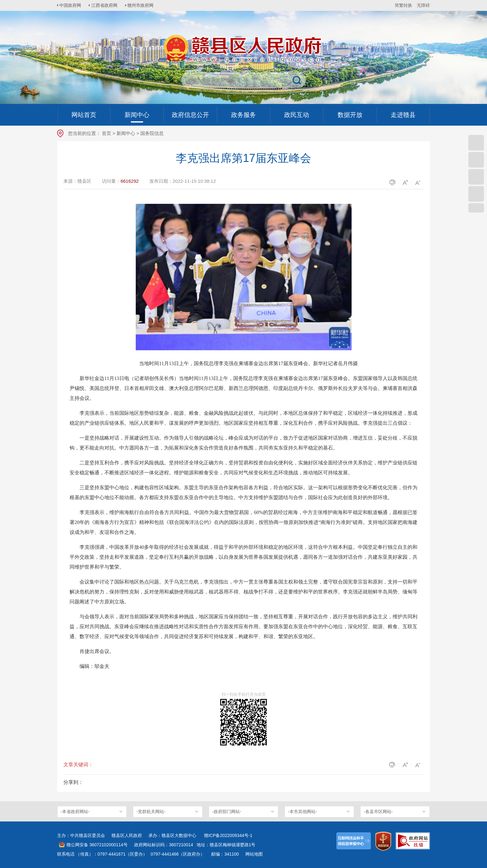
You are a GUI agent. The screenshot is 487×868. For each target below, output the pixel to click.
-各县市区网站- (378, 812)
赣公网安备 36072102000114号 (97, 845)
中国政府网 (71, 5)
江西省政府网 (106, 5)
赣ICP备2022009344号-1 (228, 835)
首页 (107, 133)
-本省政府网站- (75, 812)
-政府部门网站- (227, 812)
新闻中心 (126, 133)
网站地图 (254, 854)
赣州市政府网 (143, 5)
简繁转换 (403, 5)
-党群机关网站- (151, 812)
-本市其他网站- (302, 812)
